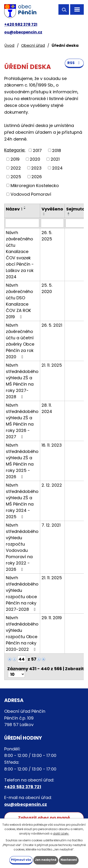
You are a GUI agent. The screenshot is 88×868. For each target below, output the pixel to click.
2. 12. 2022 (52, 485)
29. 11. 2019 (52, 618)
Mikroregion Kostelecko (35, 185)
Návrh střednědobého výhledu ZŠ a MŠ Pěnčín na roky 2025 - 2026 (22, 461)
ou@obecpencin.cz (23, 32)
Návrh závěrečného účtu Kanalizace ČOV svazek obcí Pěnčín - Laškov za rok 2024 (20, 255)
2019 (15, 159)
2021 (55, 159)
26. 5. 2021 (52, 325)
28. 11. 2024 (47, 408)
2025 (16, 177)
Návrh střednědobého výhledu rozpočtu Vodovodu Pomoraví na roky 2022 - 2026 (22, 547)
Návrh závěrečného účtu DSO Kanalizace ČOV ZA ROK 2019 (19, 301)
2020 (35, 159)
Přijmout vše (21, 860)
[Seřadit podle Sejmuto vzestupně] (69, 213)
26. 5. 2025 (47, 236)
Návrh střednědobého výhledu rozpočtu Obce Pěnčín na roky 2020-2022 (22, 633)
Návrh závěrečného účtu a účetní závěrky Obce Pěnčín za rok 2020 (20, 341)
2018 (57, 150)
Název (14, 209)
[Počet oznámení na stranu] (16, 674)
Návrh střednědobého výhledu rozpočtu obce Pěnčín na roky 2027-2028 (22, 593)
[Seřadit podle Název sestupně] (25, 209)
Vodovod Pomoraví (31, 194)
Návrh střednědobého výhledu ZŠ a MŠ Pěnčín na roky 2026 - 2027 (22, 421)
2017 (37, 150)
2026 (37, 177)
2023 (36, 168)
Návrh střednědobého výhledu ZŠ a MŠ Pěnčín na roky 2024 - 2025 (22, 501)
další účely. (61, 834)
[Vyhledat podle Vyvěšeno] (52, 223)
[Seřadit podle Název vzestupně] (25, 207)
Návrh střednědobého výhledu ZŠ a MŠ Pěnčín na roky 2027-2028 (22, 381)
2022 (16, 168)
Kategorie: (15, 150)
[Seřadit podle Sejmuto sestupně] (69, 215)
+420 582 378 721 (21, 24)
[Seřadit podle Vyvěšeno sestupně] (44, 215)
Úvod (9, 45)
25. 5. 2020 (47, 288)
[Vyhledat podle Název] (22, 223)
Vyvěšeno (52, 209)
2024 (57, 168)
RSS (74, 63)
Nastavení (69, 860)
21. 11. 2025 (52, 365)
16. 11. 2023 (52, 445)
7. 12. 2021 (51, 525)
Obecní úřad (33, 45)
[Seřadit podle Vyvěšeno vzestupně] (44, 213)
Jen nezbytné (46, 860)
